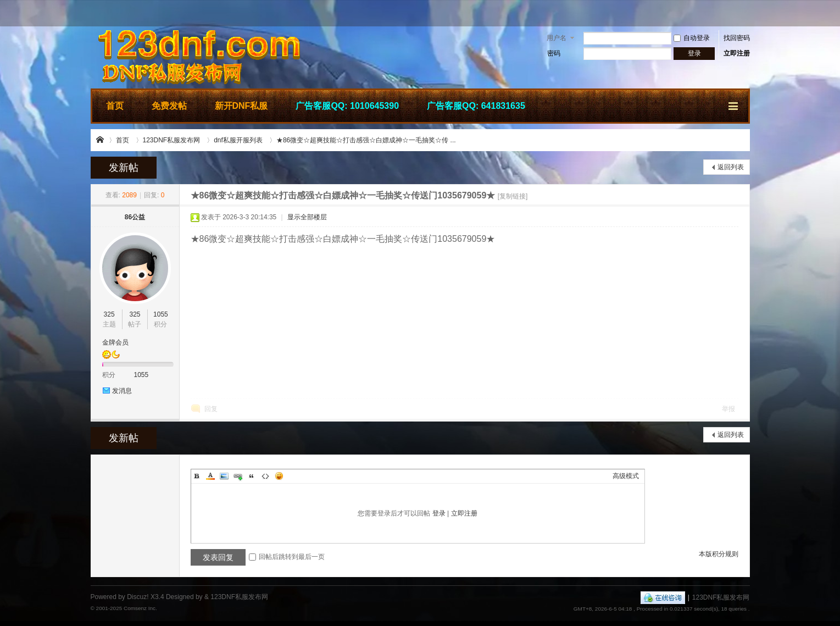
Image (224, 476)
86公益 (135, 217)
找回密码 (737, 38)
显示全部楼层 (307, 217)
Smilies (279, 476)
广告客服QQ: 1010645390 (347, 106)
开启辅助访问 (747, 13)
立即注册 (737, 53)
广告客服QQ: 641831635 (476, 106)
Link (238, 476)
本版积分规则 (719, 554)
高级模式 (626, 476)
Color (210, 476)
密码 (554, 53)
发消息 (122, 391)
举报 (728, 409)
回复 (211, 409)
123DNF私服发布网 (101, 140)
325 (109, 314)
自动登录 (692, 38)
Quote (252, 476)
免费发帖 (169, 106)
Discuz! (138, 597)
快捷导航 (734, 104)
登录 (439, 513)
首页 (115, 106)
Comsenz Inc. (140, 608)
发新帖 (124, 168)
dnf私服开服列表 (238, 140)
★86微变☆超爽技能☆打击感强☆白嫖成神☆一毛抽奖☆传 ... (366, 140)
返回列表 (731, 167)
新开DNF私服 (241, 106)
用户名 (557, 38)
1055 (161, 314)
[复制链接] (513, 196)
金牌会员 (115, 342)
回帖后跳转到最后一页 (287, 557)
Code (265, 476)
